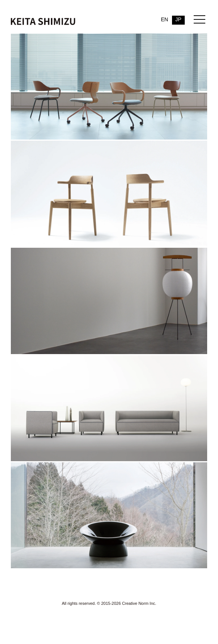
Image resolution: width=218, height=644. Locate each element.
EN (164, 19)
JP (178, 19)
